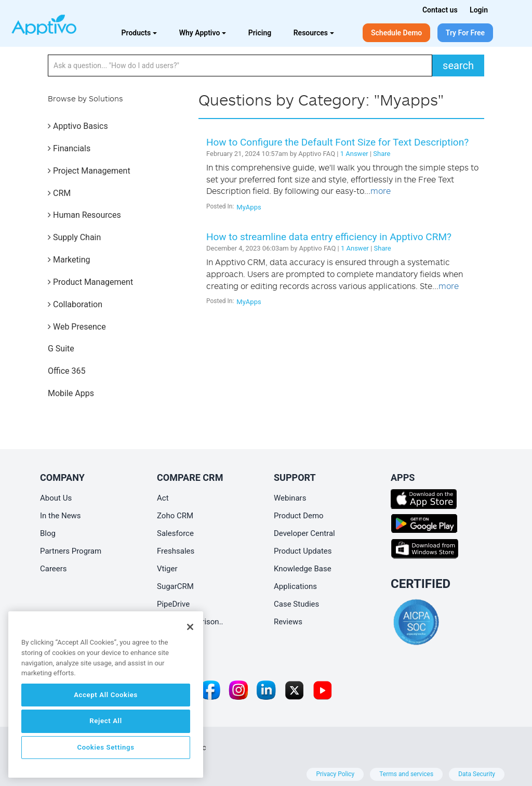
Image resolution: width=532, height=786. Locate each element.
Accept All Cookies (106, 695)
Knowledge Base (303, 569)
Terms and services (406, 774)
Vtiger (167, 569)
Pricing (260, 33)
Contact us (440, 10)
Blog (48, 533)
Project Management (89, 171)
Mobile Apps (71, 393)
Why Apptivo (203, 33)
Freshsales (176, 551)
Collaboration (75, 304)
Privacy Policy (335, 774)
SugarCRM (175, 586)
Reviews (288, 622)
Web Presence (77, 327)
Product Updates (303, 551)
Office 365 (66, 371)
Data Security (477, 774)
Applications (295, 586)
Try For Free (465, 33)
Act (163, 498)
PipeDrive (173, 604)
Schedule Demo (396, 33)
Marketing (69, 260)
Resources (314, 33)
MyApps (249, 207)
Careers (54, 569)
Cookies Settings (105, 747)
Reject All (105, 721)
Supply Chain (74, 237)
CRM (59, 193)
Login (479, 10)
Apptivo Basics (78, 126)
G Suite (61, 349)
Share (382, 154)
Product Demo (299, 516)
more (381, 191)
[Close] (190, 627)
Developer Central (304, 533)
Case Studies (296, 604)
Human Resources (84, 215)
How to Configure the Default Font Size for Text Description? (337, 142)
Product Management (90, 282)
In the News (61, 516)
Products (139, 33)
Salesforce (175, 533)
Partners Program (71, 551)
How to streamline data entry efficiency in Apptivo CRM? (329, 237)
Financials (69, 148)
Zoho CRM (175, 516)
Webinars (290, 498)
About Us (56, 498)
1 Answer (354, 154)
